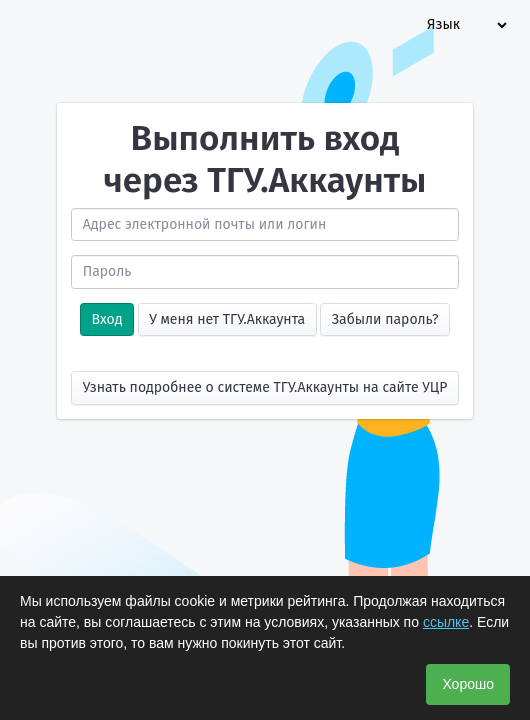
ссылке (446, 622)
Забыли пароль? (385, 319)
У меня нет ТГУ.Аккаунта (227, 319)
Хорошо (468, 684)
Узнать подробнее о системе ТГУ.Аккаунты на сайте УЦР (265, 387)
